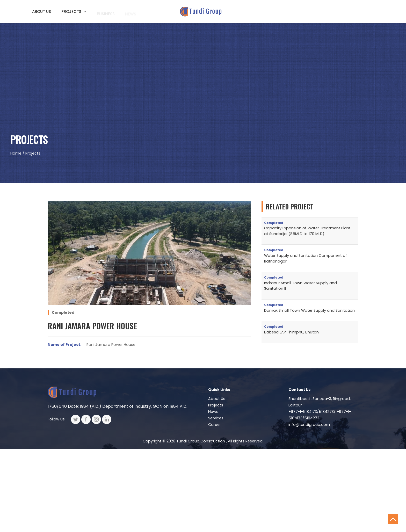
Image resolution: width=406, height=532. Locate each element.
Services (216, 418)
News (213, 412)
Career (215, 425)
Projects (216, 405)
